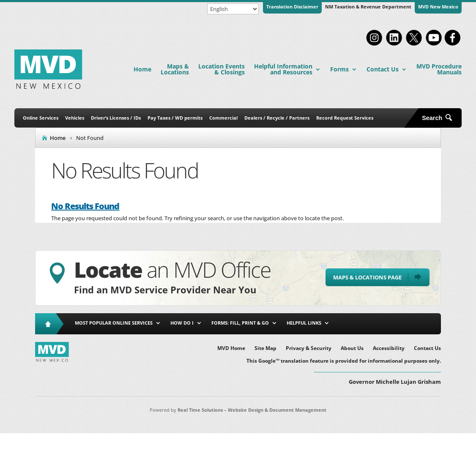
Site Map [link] (265, 349)
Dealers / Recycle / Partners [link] (277, 118)
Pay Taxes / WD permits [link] (175, 118)
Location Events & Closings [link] (222, 69)
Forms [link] (339, 69)
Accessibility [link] (389, 349)
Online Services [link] (41, 118)
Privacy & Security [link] (309, 349)
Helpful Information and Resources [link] (283, 69)
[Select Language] (233, 9)
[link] (374, 45)
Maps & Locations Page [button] (367, 277)
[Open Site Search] (440, 118)
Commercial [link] (223, 118)
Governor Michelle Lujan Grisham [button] (395, 382)
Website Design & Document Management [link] (277, 410)
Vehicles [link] (75, 118)
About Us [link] (352, 349)
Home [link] (142, 69)
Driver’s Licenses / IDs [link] (116, 118)
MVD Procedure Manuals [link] (439, 69)
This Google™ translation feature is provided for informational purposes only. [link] (344, 361)
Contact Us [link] (383, 69)
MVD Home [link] (231, 349)
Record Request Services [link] (345, 118)
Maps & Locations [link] (175, 69)
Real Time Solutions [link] (200, 410)
